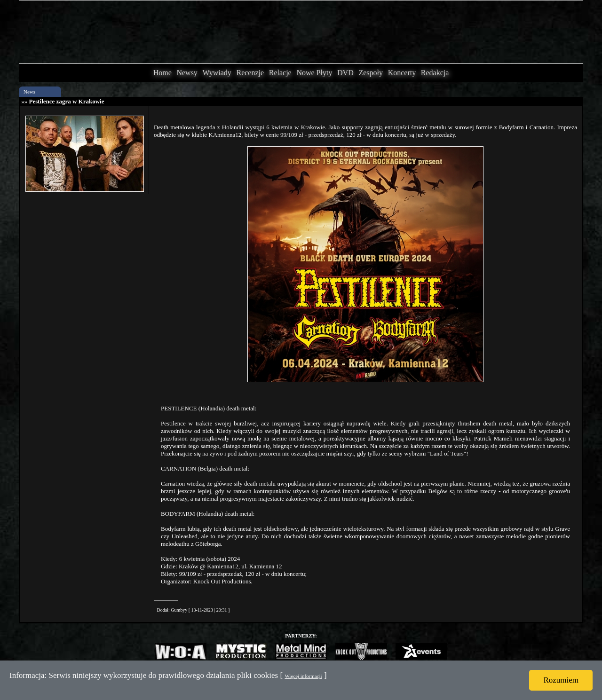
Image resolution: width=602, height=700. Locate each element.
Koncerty (402, 73)
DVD (345, 73)
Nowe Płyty (314, 73)
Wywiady (217, 73)
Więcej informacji (303, 676)
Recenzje (250, 73)
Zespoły (371, 73)
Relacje (280, 73)
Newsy (187, 73)
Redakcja (435, 73)
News (29, 92)
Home (162, 73)
